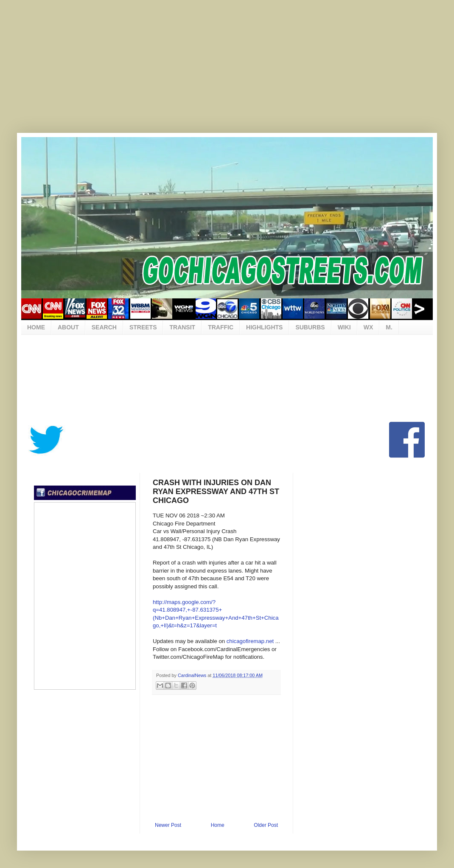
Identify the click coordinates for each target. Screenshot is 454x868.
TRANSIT (182, 327)
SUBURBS (310, 327)
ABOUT (68, 327)
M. (389, 327)
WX (369, 327)
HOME (36, 327)
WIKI (344, 327)
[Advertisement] (227, 72)
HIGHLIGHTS (264, 327)
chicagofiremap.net (250, 641)
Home (218, 825)
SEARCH (104, 327)
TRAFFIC (221, 327)
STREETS (143, 327)
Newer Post (168, 825)
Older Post (266, 825)
